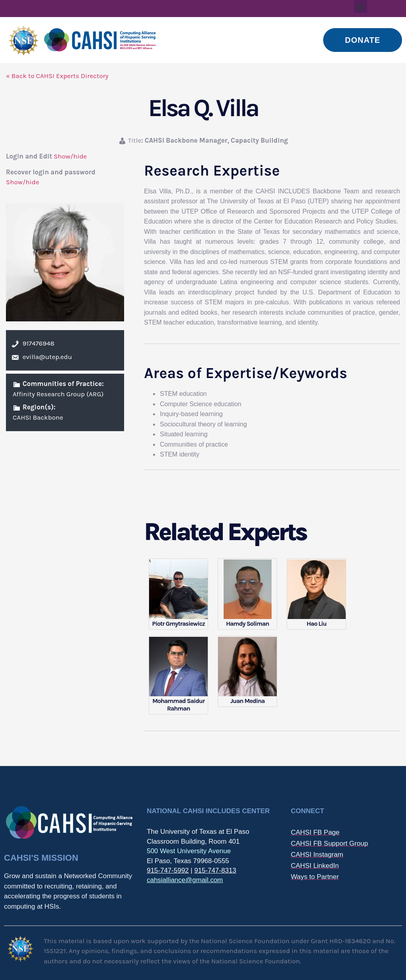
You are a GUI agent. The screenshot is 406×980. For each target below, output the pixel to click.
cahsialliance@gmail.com (185, 880)
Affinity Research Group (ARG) (58, 394)
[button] (361, 7)
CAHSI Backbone (38, 417)
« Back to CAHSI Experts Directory (57, 76)
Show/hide (70, 156)
